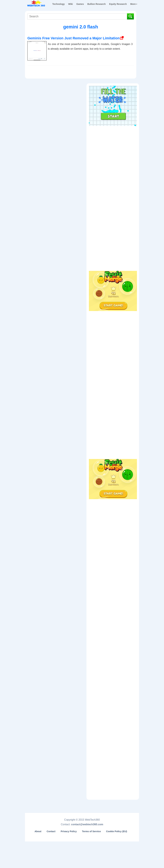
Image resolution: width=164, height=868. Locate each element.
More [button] (134, 4)
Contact (51, 831)
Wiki (71, 4)
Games (80, 4)
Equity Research (118, 4)
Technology (59, 4)
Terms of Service (91, 831)
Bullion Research (96, 4)
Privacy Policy (69, 831)
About (38, 831)
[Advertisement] (113, 148)
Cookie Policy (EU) (117, 831)
